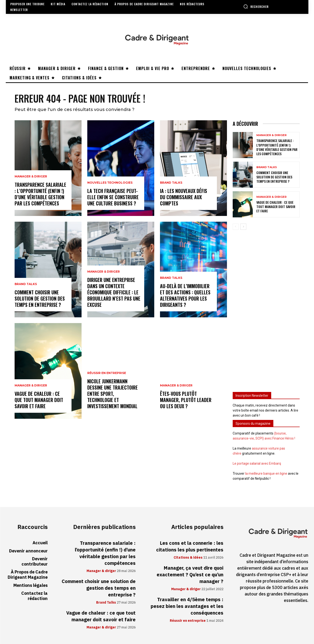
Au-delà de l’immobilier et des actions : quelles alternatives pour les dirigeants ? (185, 295)
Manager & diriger (31, 176)
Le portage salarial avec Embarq (257, 463)
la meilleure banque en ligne (266, 473)
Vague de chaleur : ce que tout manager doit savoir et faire (39, 400)
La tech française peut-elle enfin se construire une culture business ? (113, 197)
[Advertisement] (266, 309)
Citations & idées (188, 558)
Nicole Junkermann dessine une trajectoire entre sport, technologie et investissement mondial (113, 394)
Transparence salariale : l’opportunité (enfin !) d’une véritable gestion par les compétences (40, 194)
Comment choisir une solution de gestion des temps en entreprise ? (40, 298)
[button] (256, 6)
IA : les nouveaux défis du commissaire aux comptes (184, 197)
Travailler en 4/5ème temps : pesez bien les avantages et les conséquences (187, 606)
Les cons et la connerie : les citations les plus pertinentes (190, 546)
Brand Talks (26, 284)
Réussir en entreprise (107, 373)
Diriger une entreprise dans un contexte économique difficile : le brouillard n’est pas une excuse (114, 292)
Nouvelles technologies (110, 183)
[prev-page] (236, 227)
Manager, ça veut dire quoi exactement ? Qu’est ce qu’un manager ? (190, 575)
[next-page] (243, 227)
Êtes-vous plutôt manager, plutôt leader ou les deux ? (186, 400)
